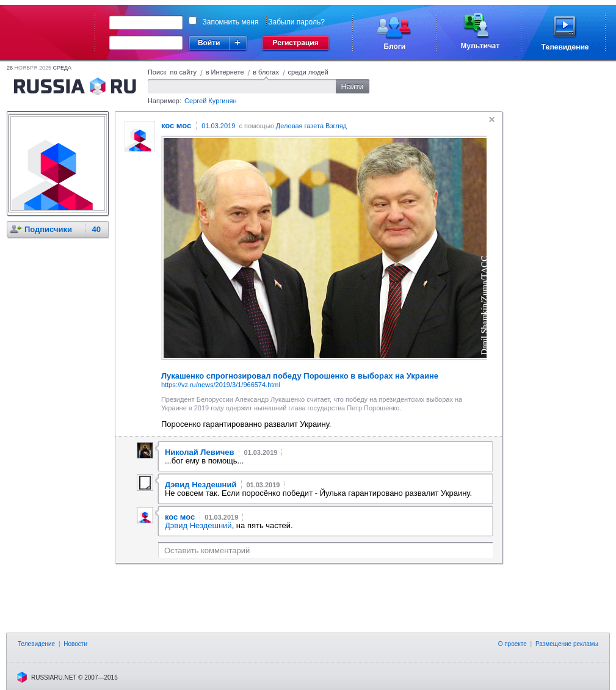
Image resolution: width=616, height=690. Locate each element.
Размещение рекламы (567, 644)
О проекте (513, 644)
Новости (75, 644)
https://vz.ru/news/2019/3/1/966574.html (221, 385)
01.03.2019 (218, 126)
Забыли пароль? (296, 22)
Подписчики (48, 229)
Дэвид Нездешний (198, 525)
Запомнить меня (231, 22)
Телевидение (36, 644)
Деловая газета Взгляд (311, 126)
